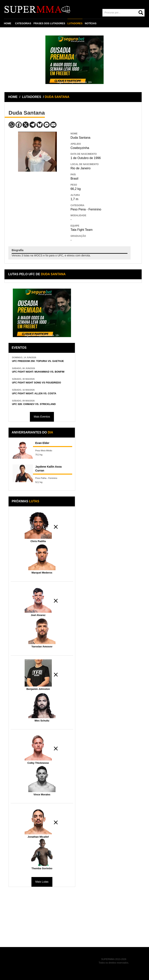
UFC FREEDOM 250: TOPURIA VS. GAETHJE (38, 361)
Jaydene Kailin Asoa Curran (49, 469)
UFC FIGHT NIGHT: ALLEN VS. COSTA (34, 394)
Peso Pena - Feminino (86, 209)
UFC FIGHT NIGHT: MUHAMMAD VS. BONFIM (38, 372)
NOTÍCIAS (91, 23)
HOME (8, 23)
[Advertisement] (37, 200)
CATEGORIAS (23, 23)
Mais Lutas (42, 882)
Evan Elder (42, 443)
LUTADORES (75, 23)
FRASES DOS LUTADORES (49, 23)
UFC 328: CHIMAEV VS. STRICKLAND (34, 404)
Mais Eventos (42, 417)
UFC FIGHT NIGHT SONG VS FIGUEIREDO (37, 383)
